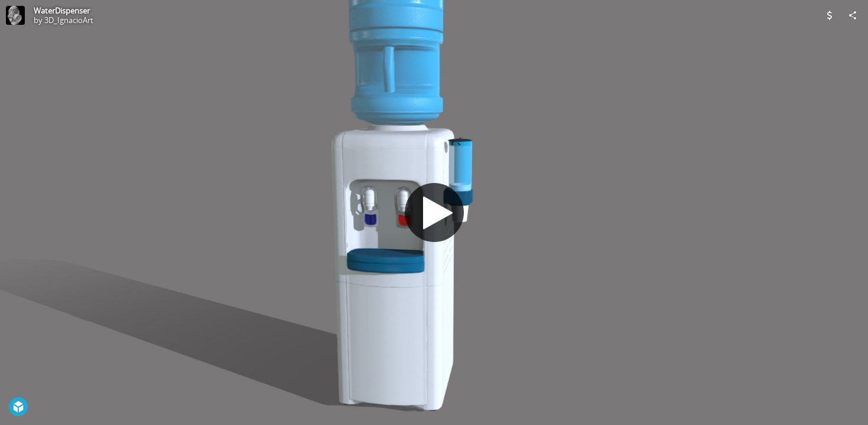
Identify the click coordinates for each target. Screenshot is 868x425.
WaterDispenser (62, 11)
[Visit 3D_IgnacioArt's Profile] (15, 15)
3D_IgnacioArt (69, 20)
